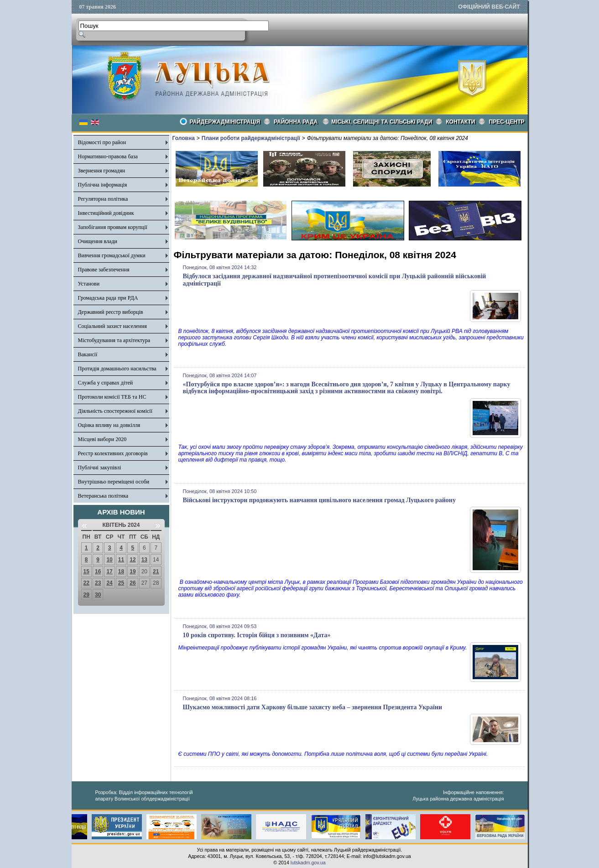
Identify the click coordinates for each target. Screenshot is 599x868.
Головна (184, 138)
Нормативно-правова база (108, 156)
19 (133, 572)
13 (144, 560)
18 (121, 572)
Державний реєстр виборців (111, 312)
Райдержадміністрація (225, 122)
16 (98, 572)
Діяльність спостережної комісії (115, 411)
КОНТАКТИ (460, 122)
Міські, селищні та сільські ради (382, 122)
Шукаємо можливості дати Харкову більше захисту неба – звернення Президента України (313, 707)
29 (86, 595)
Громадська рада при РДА (108, 298)
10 (109, 560)
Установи (89, 284)
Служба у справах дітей (106, 383)
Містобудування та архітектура (114, 340)
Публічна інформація (103, 185)
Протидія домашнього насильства (117, 369)
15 (86, 572)
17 (109, 572)
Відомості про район (102, 142)
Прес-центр (506, 122)
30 (98, 595)
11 (121, 560)
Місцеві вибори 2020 (102, 439)
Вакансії (88, 354)
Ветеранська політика (103, 496)
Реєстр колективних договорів (113, 453)
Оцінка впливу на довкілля (109, 425)
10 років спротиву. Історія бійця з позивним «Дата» (257, 635)
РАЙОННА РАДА (296, 122)
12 (133, 560)
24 (109, 583)
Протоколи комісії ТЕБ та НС (112, 397)
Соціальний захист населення (112, 326)
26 (133, 583)
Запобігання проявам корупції (113, 227)
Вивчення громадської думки (112, 255)
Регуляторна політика (103, 199)
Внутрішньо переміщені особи (114, 482)
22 (86, 583)
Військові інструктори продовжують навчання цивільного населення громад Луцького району (319, 500)
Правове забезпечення (104, 270)
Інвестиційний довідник (106, 213)
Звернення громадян (102, 171)
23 (98, 583)
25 (121, 583)
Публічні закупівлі (100, 468)
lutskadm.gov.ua (308, 863)
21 (156, 572)
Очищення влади (98, 241)
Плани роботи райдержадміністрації (251, 138)
